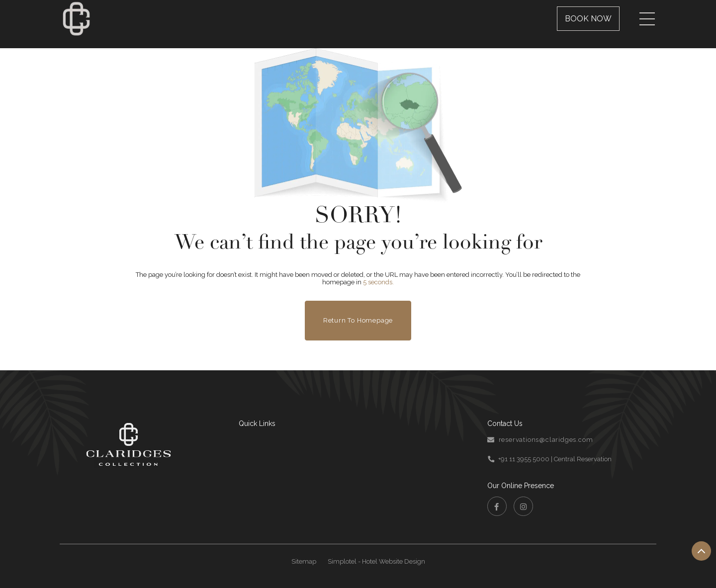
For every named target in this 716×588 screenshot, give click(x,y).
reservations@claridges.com (546, 440)
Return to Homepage (358, 320)
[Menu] (647, 19)
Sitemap (304, 561)
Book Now (588, 19)
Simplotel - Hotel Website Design (376, 561)
